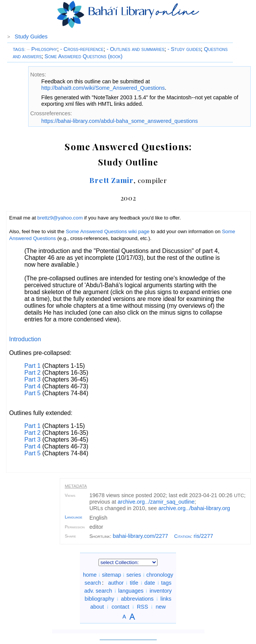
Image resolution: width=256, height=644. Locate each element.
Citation (183, 536)
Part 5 (33, 393)
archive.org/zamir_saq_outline (156, 502)
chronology (160, 575)
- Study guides (184, 49)
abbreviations (137, 599)
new (161, 607)
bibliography (99, 599)
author (116, 583)
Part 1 (33, 366)
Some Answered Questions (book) (83, 56)
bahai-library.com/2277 (141, 536)
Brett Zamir (111, 180)
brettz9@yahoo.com (60, 218)
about (97, 607)
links (166, 599)
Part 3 (33, 379)
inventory (161, 591)
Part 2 (33, 373)
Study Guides (31, 37)
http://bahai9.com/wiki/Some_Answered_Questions (103, 88)
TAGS (18, 49)
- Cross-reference (82, 49)
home (90, 575)
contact (120, 607)
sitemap (111, 575)
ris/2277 (203, 536)
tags (166, 583)
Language (73, 517)
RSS (143, 607)
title (134, 583)
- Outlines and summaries (135, 49)
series (134, 575)
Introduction (25, 339)
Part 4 (33, 386)
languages (131, 591)
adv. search (98, 591)
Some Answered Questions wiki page (108, 231)
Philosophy (42, 49)
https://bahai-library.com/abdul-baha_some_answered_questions (119, 121)
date (150, 583)
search (93, 583)
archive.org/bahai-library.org (194, 508)
